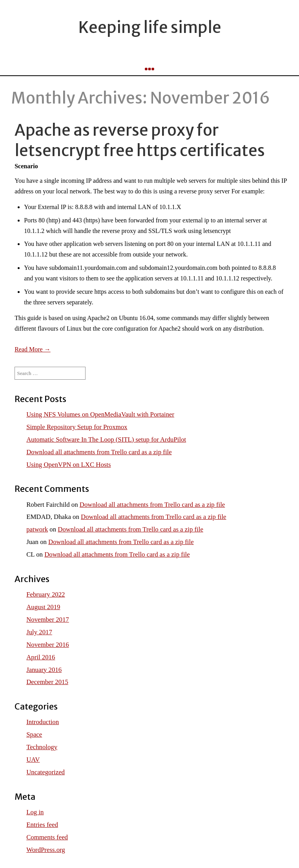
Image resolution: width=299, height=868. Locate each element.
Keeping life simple (150, 27)
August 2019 (43, 607)
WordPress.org (46, 850)
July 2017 (39, 632)
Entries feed (42, 825)
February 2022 (46, 594)
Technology (42, 747)
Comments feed (47, 837)
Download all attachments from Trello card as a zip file (99, 452)
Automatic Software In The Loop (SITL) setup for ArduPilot (106, 439)
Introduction (43, 722)
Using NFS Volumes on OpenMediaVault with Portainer (100, 414)
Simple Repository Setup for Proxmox (77, 427)
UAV (33, 760)
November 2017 (48, 620)
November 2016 (48, 645)
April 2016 (41, 657)
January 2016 (44, 670)
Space (34, 734)
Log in (35, 812)
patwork (37, 529)
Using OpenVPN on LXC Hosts (68, 465)
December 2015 (47, 682)
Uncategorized (46, 772)
